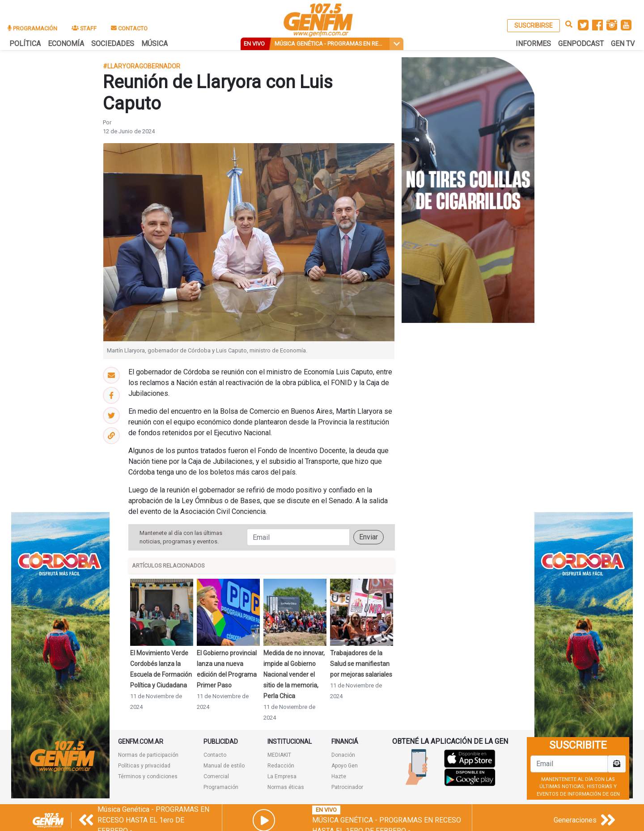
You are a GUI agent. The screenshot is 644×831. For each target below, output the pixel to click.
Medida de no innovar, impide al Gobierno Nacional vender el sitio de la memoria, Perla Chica (294, 674)
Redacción (281, 766)
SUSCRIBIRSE (534, 25)
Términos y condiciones (148, 776)
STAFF (84, 28)
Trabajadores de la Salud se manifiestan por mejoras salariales (361, 664)
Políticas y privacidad (144, 766)
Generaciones (575, 820)
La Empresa (282, 776)
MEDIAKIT (279, 755)
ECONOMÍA (66, 44)
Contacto (215, 755)
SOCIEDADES (113, 44)
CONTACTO (129, 28)
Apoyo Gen (345, 766)
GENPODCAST (581, 44)
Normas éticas (286, 787)
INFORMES (533, 44)
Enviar (369, 537)
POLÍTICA (25, 44)
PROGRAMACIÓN (32, 28)
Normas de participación (148, 755)
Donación (343, 755)
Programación (221, 787)
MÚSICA (155, 44)
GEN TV (623, 44)
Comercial (216, 776)
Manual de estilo (224, 766)
